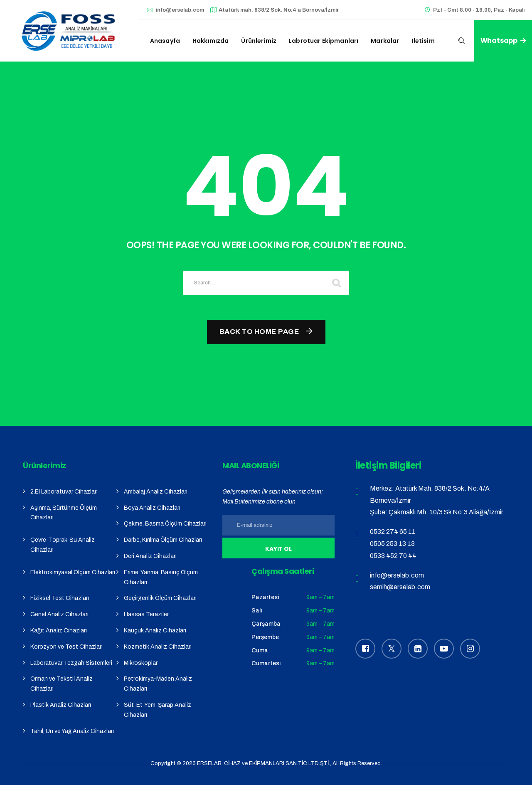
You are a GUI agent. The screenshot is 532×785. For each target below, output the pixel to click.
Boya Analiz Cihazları (152, 508)
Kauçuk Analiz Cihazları (155, 631)
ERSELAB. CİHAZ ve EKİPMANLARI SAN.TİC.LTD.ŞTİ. (264, 763)
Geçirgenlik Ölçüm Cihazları (160, 598)
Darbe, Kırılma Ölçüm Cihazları (163, 540)
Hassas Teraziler (146, 614)
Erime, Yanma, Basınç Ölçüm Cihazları (161, 577)
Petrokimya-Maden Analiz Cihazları (158, 684)
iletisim (423, 41)
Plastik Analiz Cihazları (61, 705)
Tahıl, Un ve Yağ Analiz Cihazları (72, 731)
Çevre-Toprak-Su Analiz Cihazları (63, 545)
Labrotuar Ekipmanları (324, 41)
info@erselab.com (180, 10)
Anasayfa (165, 41)
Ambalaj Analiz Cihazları (156, 492)
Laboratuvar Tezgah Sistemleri (71, 663)
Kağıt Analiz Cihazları (59, 631)
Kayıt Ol (279, 549)
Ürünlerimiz (259, 41)
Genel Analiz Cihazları (59, 614)
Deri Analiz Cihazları (150, 556)
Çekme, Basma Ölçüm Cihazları (165, 524)
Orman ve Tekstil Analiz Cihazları (62, 684)
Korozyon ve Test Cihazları (66, 647)
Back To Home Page (260, 332)
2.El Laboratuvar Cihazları (64, 492)
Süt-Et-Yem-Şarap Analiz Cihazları (158, 710)
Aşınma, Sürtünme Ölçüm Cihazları (64, 513)
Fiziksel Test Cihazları (60, 598)
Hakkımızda (211, 41)
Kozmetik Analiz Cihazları (158, 647)
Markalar (385, 41)
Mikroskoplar (141, 663)
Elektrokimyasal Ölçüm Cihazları (73, 572)
